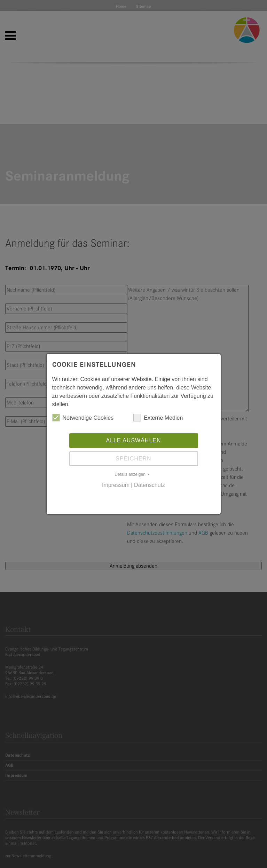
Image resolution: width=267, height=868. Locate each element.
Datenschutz (150, 485)
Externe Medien (158, 418)
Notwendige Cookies (83, 418)
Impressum (116, 485)
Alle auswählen (133, 440)
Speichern (133, 459)
